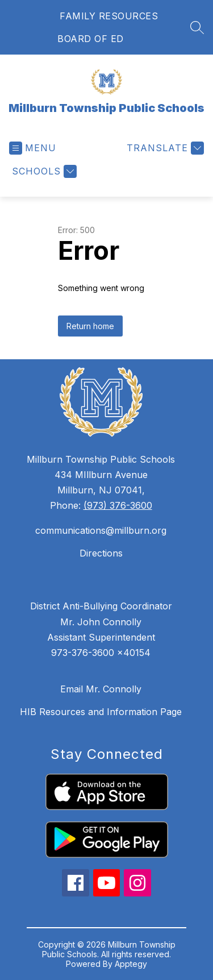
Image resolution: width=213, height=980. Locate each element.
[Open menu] (33, 148)
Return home (90, 326)
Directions (101, 553)
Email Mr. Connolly (101, 689)
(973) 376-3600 (118, 505)
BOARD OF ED (91, 39)
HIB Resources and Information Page (101, 712)
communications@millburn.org (101, 530)
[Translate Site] (164, 148)
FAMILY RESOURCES (109, 16)
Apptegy (131, 964)
